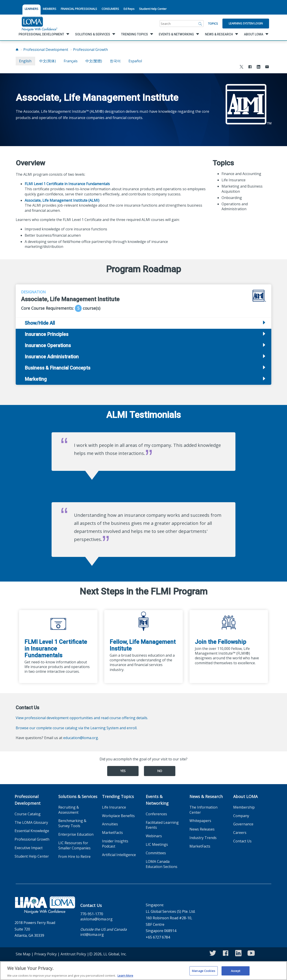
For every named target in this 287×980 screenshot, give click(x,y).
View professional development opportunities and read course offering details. (82, 718)
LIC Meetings (157, 844)
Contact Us (242, 841)
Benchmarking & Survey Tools (72, 823)
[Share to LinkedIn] (259, 67)
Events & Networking (157, 800)
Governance (243, 824)
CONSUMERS (110, 9)
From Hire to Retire (74, 857)
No (160, 771)
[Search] (200, 24)
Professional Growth (90, 50)
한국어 (115, 61)
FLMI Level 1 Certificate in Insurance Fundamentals (56, 649)
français (71, 61)
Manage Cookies (204, 974)
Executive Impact (29, 848)
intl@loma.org (92, 935)
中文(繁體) (94, 61)
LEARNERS (32, 9)
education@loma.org (81, 738)
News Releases (202, 829)
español (135, 61)
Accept (236, 974)
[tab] (143, 334)
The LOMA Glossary (31, 822)
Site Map (23, 954)
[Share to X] (241, 67)
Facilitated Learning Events (162, 825)
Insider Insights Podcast (115, 844)
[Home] (17, 50)
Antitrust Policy (73, 954)
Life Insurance (114, 807)
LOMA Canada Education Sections (162, 864)
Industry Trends (203, 838)
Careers (240, 833)
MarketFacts (112, 833)
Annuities (110, 824)
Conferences (156, 814)
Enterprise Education (76, 834)
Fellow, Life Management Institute (143, 645)
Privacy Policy (46, 954)
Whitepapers (200, 821)
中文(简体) (48, 61)
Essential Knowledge (32, 831)
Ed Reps (129, 9)
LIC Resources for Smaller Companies (74, 845)
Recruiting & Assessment (69, 810)
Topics (213, 24)
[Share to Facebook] (250, 67)
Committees (156, 853)
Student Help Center (153, 9)
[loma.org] (39, 24)
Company (241, 816)
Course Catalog (28, 814)
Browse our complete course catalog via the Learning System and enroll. (76, 728)
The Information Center (203, 810)
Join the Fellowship (221, 642)
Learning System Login (246, 23)
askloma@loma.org (96, 919)
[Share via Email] (267, 67)
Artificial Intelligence (119, 855)
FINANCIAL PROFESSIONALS (79, 9)
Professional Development (46, 50)
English (25, 61)
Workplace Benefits (118, 816)
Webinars (154, 836)
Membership (244, 807)
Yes (123, 771)
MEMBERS (50, 9)
